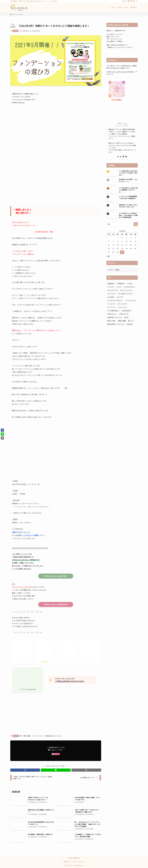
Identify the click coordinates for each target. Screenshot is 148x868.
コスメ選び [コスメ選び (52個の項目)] (111, 297)
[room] (126, 1)
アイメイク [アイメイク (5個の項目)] (111, 287)
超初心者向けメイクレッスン (54, 736)
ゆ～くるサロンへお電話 (29, 535)
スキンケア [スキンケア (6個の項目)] (120, 297)
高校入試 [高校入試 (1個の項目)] (130, 324)
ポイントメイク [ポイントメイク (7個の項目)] (122, 304)
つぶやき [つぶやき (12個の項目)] (130, 284)
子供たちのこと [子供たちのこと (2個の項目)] (112, 314)
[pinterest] (131, 1)
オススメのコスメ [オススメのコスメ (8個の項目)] (129, 287)
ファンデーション (38, 736)
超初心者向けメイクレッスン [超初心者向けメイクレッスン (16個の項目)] (116, 324)
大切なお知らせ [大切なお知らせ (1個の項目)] (126, 311)
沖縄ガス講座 (27, 736)
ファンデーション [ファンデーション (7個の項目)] (131, 300)
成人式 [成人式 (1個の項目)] (126, 317)
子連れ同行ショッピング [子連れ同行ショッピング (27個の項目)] (115, 317)
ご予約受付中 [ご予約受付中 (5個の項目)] (120, 284)
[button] (25, 770)
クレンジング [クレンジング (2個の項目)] (111, 294)
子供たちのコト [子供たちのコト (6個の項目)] (124, 314)
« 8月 (108, 256)
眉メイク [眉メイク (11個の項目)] (131, 321)
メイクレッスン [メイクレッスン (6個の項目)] (122, 307)
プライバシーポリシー (78, 862)
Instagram (45, 661)
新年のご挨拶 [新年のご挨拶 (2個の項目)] (111, 321)
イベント (15, 31)
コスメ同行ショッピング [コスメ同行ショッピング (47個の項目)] (125, 294)
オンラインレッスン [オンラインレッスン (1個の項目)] (126, 290)
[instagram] (123, 1)
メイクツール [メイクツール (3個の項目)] (111, 307)
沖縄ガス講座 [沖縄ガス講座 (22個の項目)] (122, 321)
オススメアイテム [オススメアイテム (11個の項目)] (113, 290)
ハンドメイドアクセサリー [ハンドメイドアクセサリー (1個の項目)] (115, 300)
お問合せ (66, 862)
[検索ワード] (122, 224)
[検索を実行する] (136, 224)
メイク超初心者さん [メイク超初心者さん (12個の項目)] (113, 311)
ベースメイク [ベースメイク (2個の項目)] (111, 304)
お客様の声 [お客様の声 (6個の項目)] (111, 284)
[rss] (134, 1)
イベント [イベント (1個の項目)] (119, 287)
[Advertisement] (56, 183)
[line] (128, 1)
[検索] (136, 1)
